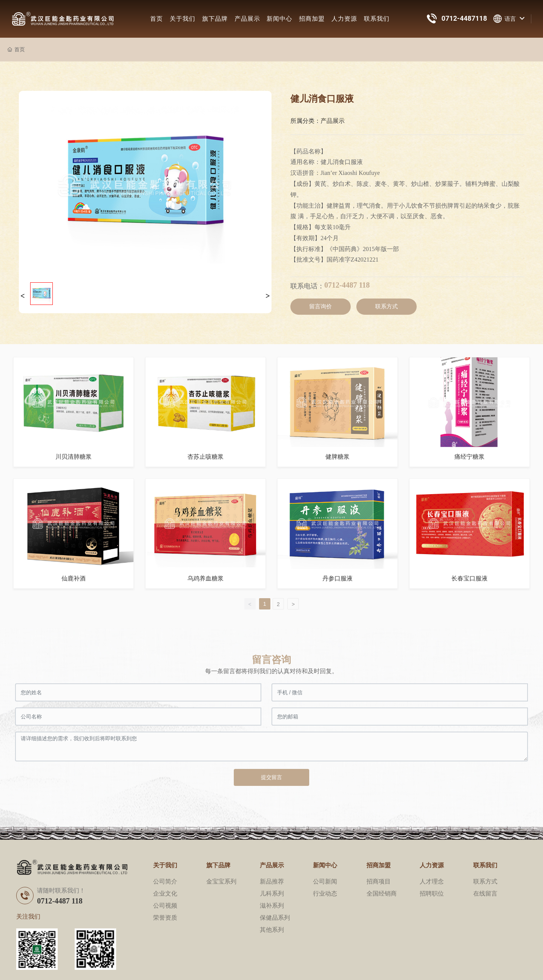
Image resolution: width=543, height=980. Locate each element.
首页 (156, 19)
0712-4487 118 (347, 285)
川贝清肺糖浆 (74, 457)
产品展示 (247, 19)
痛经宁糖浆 (469, 457)
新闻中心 (279, 19)
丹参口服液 (337, 578)
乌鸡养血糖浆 (206, 578)
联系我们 (377, 19)
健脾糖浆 (337, 457)
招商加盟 (312, 19)
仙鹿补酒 (74, 578)
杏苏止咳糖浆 (206, 457)
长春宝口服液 (469, 578)
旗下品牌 (215, 19)
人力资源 (344, 19)
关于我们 (183, 19)
